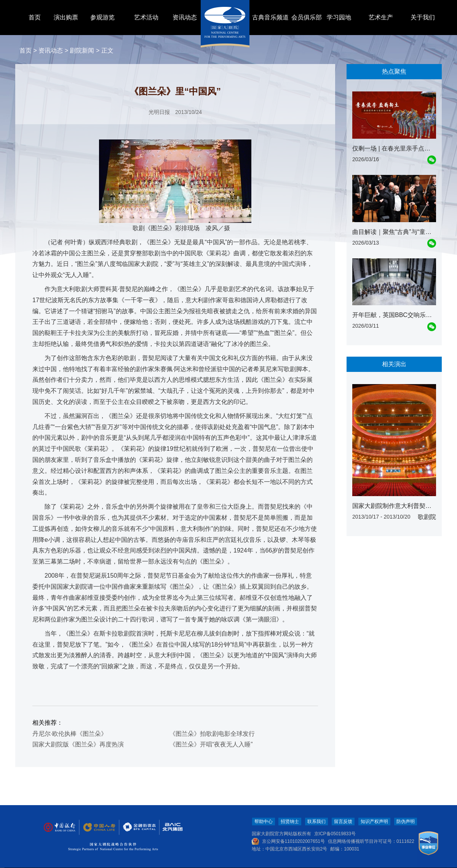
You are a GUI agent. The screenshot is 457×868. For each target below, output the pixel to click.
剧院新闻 (82, 50)
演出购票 (66, 17)
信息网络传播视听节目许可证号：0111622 (371, 841)
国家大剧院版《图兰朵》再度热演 (78, 744)
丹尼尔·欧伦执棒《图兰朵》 (70, 734)
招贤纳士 (290, 822)
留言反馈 (343, 822)
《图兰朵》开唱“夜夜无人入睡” (211, 744)
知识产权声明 (374, 822)
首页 (35, 17)
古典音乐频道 (270, 17)
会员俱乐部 (307, 17)
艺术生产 (381, 17)
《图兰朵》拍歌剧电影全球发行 (212, 734)
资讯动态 (185, 17)
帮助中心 (264, 822)
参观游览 (102, 17)
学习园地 (339, 17)
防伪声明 (406, 822)
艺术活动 (146, 17)
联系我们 (316, 822)
